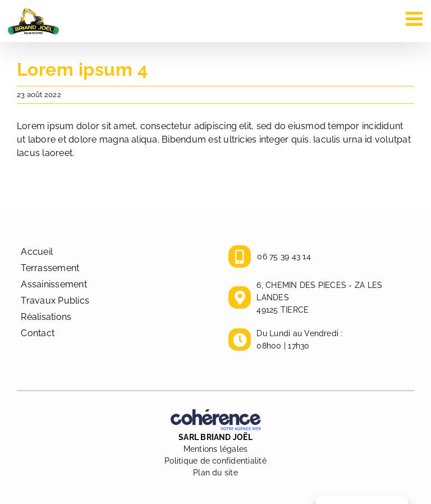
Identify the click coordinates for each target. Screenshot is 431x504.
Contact (38, 333)
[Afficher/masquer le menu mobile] (416, 18)
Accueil (37, 252)
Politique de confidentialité (215, 461)
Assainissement (54, 284)
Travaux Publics (55, 301)
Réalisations (46, 317)
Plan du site (215, 473)
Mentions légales (216, 449)
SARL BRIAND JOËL (215, 437)
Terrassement (50, 268)
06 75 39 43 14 (284, 256)
